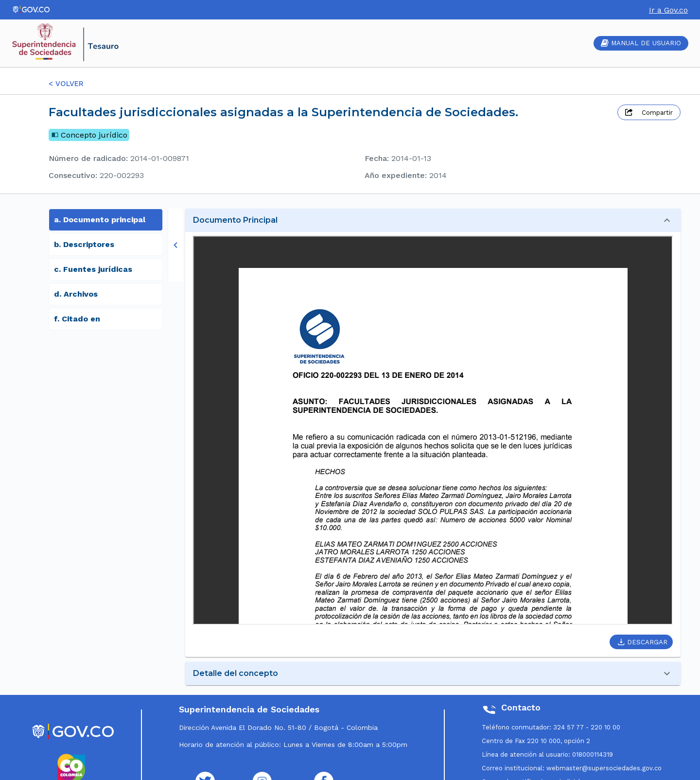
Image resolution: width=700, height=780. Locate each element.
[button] (433, 220)
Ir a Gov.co (668, 10)
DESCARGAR (643, 642)
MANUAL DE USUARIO (641, 43)
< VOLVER (66, 84)
